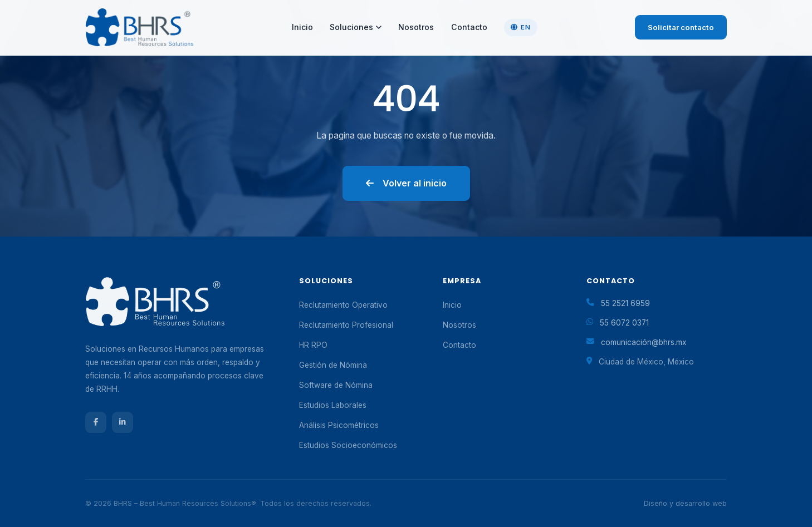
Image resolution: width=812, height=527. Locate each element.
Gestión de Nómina (333, 365)
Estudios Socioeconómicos (348, 445)
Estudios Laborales (333, 405)
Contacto (469, 27)
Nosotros (416, 27)
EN (520, 27)
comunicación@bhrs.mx (644, 342)
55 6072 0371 (624, 323)
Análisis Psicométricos (339, 425)
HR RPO (313, 345)
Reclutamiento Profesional (346, 325)
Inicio (302, 27)
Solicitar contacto (681, 27)
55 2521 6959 (625, 303)
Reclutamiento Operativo (343, 305)
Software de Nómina (336, 385)
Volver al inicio (406, 183)
